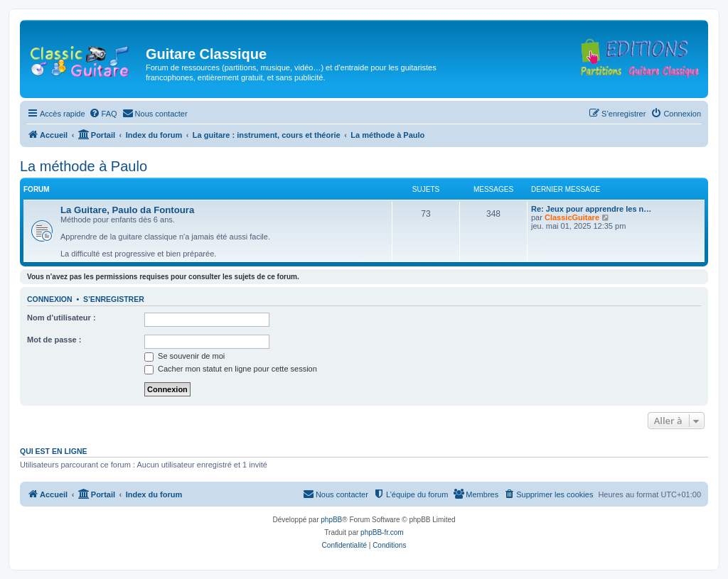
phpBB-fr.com (382, 532)
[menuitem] (103, 114)
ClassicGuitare (572, 217)
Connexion (50, 299)
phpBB (331, 520)
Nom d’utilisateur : (61, 318)
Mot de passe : (54, 340)
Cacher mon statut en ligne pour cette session (231, 369)
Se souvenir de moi (184, 356)
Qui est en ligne (54, 451)
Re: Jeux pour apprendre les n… (591, 209)
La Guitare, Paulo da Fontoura (127, 210)
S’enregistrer (114, 299)
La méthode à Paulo (84, 166)
